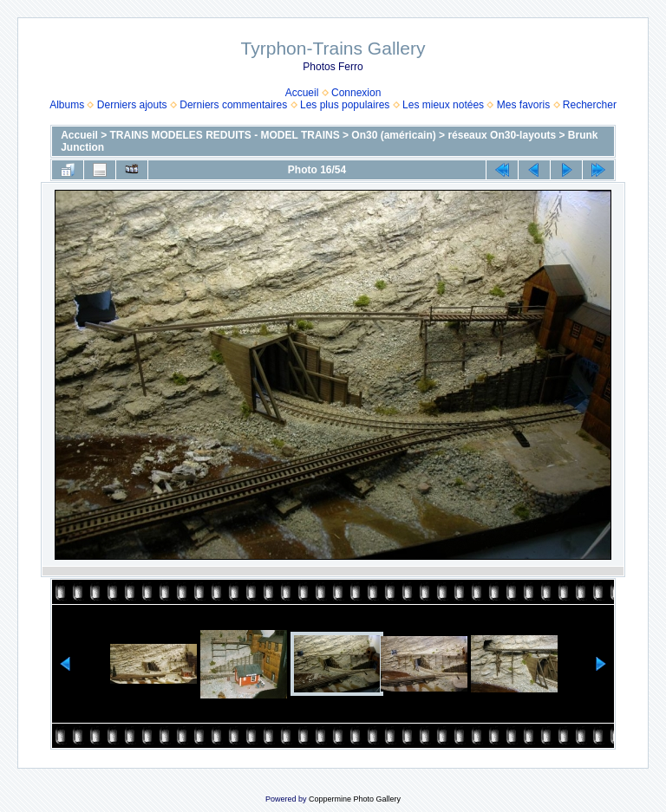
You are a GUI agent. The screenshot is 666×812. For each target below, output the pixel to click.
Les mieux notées (443, 105)
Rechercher (590, 105)
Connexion (356, 93)
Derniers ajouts (132, 105)
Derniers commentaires (233, 105)
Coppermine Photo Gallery (355, 799)
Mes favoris (523, 105)
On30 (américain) (393, 135)
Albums (67, 105)
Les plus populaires (345, 105)
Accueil (302, 93)
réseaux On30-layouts (502, 135)
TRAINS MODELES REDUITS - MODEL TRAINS (225, 135)
